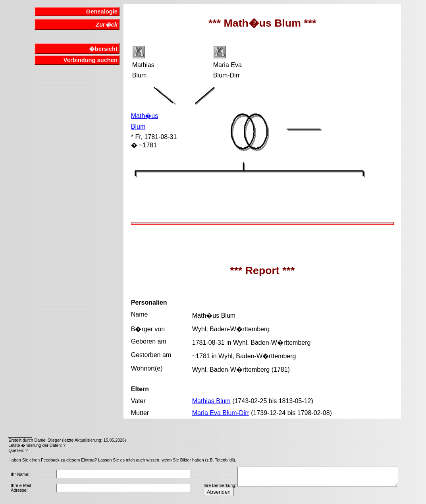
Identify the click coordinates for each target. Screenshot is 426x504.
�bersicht (103, 49)
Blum (138, 126)
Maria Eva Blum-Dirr (221, 413)
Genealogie (102, 12)
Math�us (145, 116)
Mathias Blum (211, 401)
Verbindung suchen (91, 60)
